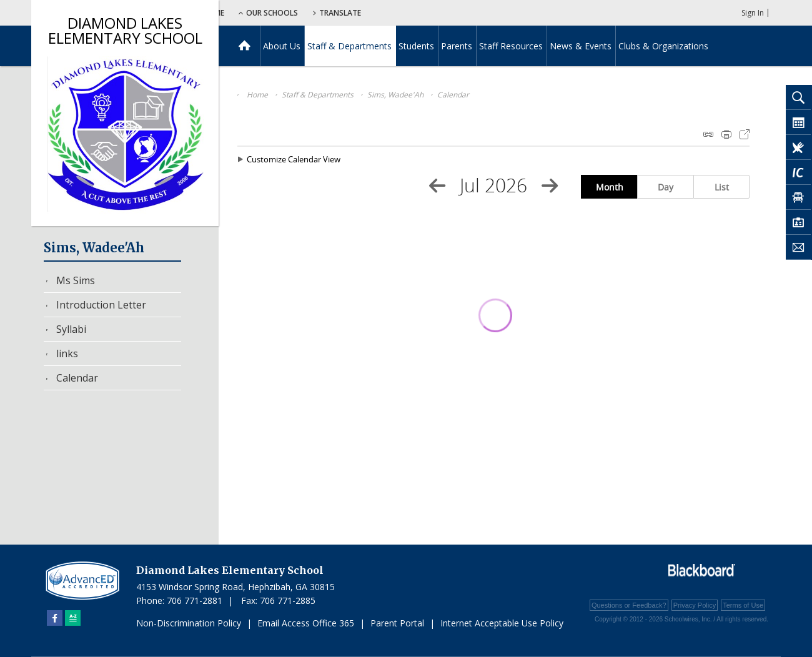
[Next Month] (550, 185)
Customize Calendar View (294, 159)
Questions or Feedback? (629, 605)
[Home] (245, 46)
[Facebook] (55, 618)
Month (610, 187)
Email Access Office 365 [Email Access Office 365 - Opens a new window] (306, 623)
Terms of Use (743, 605)
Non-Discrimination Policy (189, 623)
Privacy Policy (695, 605)
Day (666, 187)
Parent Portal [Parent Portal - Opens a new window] (397, 623)
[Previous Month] (437, 185)
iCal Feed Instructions (708, 134)
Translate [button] (423, 13)
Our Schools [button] (351, 13)
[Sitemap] (73, 618)
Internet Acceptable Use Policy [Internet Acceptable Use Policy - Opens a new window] (502, 623)
